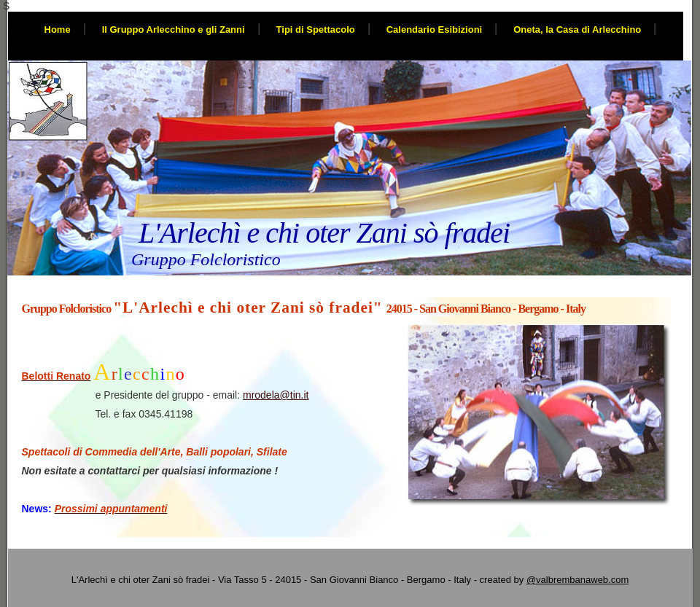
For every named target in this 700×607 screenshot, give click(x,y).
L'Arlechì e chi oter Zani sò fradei (324, 233)
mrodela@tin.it (276, 395)
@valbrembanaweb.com (577, 580)
